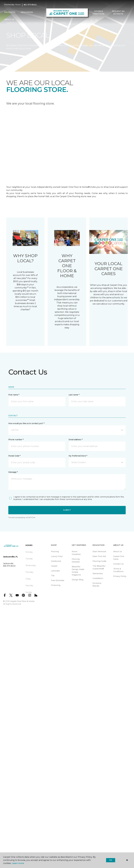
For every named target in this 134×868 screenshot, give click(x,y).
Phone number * (16, 440)
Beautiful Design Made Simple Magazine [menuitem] (78, 571)
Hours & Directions (98, 12)
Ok (111, 860)
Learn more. (18, 863)
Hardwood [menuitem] (56, 561)
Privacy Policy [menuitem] (120, 576)
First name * (14, 395)
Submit (67, 510)
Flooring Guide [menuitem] (99, 561)
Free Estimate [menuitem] (58, 580)
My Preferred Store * (78, 456)
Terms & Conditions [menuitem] (118, 570)
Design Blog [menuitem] (78, 580)
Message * (13, 472)
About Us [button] (9, 19)
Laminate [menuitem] (55, 571)
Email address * (76, 440)
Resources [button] (27, 12)
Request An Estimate (118, 12)
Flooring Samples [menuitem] (76, 560)
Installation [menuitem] (98, 578)
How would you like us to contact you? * (26, 423)
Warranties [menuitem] (98, 574)
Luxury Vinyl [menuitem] (57, 556)
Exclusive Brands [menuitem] (97, 585)
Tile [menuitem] (53, 576)
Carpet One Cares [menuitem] (119, 558)
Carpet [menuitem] (54, 566)
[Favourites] (96, 21)
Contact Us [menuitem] (118, 564)
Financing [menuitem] (56, 585)
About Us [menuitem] (118, 551)
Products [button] (10, 12)
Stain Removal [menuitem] (99, 551)
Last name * (74, 395)
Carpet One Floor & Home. (22, 601)
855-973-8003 (30, 5)
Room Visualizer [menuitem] (76, 553)
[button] (92, 21)
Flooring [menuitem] (55, 551)
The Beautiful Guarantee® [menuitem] (99, 567)
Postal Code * (14, 456)
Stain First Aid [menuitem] (99, 556)
